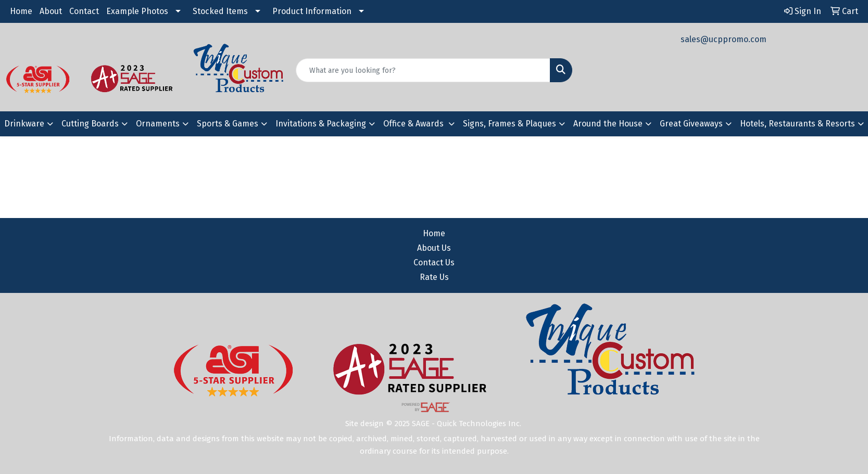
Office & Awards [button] (414, 124)
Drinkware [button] (24, 124)
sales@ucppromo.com (724, 39)
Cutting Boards (90, 124)
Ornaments (158, 124)
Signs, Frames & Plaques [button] (510, 124)
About (51, 11)
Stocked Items (220, 11)
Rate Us (434, 277)
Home (21, 11)
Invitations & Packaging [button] (321, 124)
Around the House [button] (608, 124)
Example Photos (137, 11)
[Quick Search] (423, 70)
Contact (84, 11)
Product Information (312, 11)
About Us (434, 248)
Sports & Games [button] (228, 124)
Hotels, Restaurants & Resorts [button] (797, 124)
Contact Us (434, 262)
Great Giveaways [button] (691, 124)
